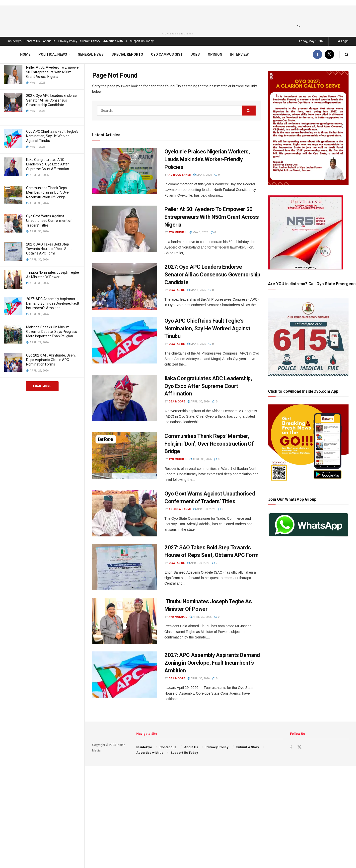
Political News (53, 54)
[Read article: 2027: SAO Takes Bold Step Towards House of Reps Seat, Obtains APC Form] (125, 567)
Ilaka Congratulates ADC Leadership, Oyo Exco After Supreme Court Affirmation (48, 164)
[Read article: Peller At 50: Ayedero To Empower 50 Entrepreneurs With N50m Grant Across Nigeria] (125, 229)
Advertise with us (115, 41)
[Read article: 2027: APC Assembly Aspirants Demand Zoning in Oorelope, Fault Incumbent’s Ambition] (125, 675)
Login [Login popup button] (343, 41)
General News (91, 54)
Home (25, 54)
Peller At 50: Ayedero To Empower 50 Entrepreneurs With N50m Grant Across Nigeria (53, 72)
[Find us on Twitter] (329, 55)
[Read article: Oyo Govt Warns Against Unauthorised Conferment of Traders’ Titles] (125, 513)
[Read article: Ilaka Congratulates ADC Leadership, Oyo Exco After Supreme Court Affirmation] (125, 398)
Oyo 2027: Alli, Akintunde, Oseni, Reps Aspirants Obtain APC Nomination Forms (51, 360)
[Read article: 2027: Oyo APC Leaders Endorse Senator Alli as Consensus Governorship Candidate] (125, 286)
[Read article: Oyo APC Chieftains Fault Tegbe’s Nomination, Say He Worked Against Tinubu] (125, 340)
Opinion (215, 54)
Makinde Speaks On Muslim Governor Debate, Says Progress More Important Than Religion (52, 332)
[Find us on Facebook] (317, 55)
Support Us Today (142, 41)
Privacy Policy (68, 41)
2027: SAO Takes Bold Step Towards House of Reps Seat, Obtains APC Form (49, 249)
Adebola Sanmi (180, 175)
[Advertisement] (176, 17)
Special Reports (127, 54)
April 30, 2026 (199, 402)
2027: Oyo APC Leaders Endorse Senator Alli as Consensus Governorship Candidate (51, 100)
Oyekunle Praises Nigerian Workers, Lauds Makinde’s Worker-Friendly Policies (207, 159)
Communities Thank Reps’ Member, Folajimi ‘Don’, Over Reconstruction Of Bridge (48, 192)
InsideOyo (14, 41)
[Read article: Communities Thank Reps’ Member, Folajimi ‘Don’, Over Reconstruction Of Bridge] (125, 456)
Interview (239, 54)
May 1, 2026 (203, 175)
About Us (49, 41)
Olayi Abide (177, 290)
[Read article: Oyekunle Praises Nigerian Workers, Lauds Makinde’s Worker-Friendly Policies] (125, 171)
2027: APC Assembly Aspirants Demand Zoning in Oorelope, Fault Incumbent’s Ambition (53, 303)
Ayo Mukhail (178, 232)
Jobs (195, 54)
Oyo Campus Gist (167, 54)
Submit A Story (90, 41)
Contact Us (32, 41)
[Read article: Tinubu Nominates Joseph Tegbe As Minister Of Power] (125, 621)
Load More (42, 386)
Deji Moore (177, 402)
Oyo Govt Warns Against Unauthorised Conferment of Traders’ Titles (49, 221)
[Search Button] (347, 55)
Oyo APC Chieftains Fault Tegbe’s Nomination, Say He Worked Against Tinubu (52, 136)
